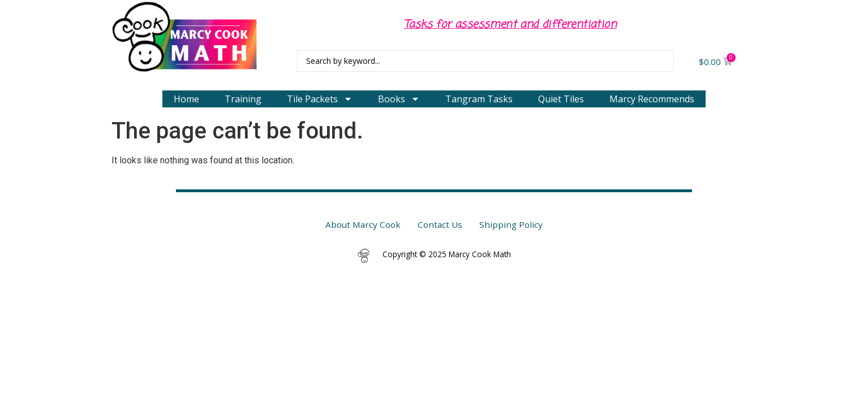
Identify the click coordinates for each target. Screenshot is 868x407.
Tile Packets (320, 99)
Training (243, 99)
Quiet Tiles (561, 99)
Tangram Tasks (479, 99)
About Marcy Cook (363, 224)
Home (186, 99)
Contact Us (440, 224)
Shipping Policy (511, 224)
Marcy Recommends (652, 99)
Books (399, 99)
